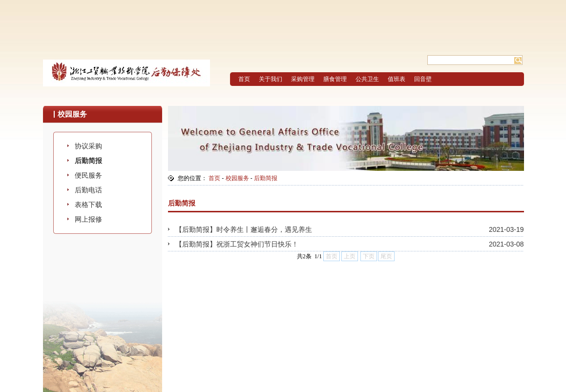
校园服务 (237, 178)
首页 (214, 178)
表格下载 (88, 205)
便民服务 (88, 175)
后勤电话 (88, 190)
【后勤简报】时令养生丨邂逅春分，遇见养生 (244, 229)
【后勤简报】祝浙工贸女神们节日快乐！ (237, 244)
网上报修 (88, 219)
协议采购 (88, 146)
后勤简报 (88, 161)
